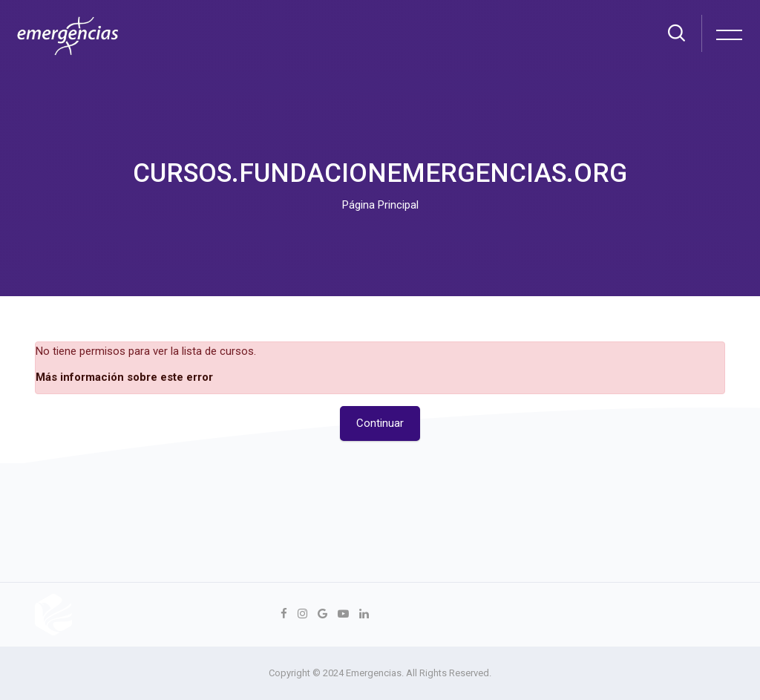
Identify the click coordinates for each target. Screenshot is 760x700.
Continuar (380, 423)
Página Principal (380, 205)
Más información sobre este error (124, 377)
